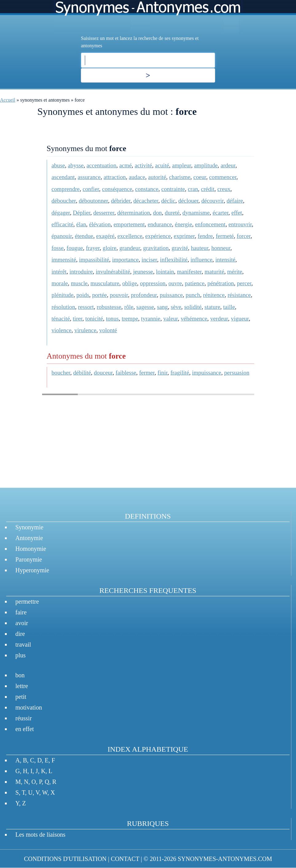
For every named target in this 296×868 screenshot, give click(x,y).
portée (100, 295)
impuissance (207, 373)
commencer (223, 177)
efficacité (63, 224)
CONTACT (125, 859)
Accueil (8, 100)
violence (62, 330)
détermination (134, 213)
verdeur (219, 319)
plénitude (63, 295)
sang (162, 307)
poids (83, 295)
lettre (22, 686)
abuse (58, 165)
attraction (115, 177)
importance (125, 260)
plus (20, 655)
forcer (244, 236)
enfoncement (210, 224)
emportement (129, 224)
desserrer (104, 213)
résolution (63, 307)
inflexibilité (174, 260)
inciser (149, 260)
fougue (75, 248)
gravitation (156, 248)
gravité (180, 248)
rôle (129, 307)
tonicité (94, 319)
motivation (29, 707)
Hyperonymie (32, 570)
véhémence (194, 319)
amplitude (206, 165)
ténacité (61, 319)
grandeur (130, 248)
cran (193, 189)
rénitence (214, 295)
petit (21, 697)
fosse (58, 248)
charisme (180, 177)
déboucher (64, 201)
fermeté (225, 236)
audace (137, 177)
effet (237, 213)
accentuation (102, 165)
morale (60, 283)
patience (195, 283)
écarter (221, 213)
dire (20, 634)
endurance (160, 224)
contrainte (173, 189)
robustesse (109, 307)
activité (143, 165)
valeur (170, 319)
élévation (100, 224)
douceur (103, 373)
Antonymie (29, 538)
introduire (81, 272)
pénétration (221, 283)
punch (193, 295)
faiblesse (126, 373)
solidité (193, 307)
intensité (225, 260)
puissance (171, 295)
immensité (64, 260)
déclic (168, 201)
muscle (79, 283)
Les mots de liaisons (40, 835)
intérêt (59, 272)
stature (212, 307)
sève (176, 307)
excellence (130, 236)
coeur (200, 177)
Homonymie (31, 549)
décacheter (146, 201)
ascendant (63, 177)
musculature (105, 283)
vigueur (240, 319)
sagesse (145, 307)
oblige (130, 283)
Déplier (82, 213)
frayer (93, 248)
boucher (61, 373)
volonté (108, 330)
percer (244, 283)
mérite (235, 272)
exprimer (184, 236)
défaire (235, 201)
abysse (76, 165)
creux (224, 189)
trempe (130, 319)
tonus (112, 319)
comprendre (66, 189)
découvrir (213, 201)
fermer (147, 373)
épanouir (62, 236)
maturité (215, 272)
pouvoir (119, 295)
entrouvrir (240, 224)
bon (20, 675)
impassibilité (94, 260)
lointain (165, 272)
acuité (162, 165)
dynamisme (196, 213)
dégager (61, 213)
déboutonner (93, 201)
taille (229, 307)
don (158, 213)
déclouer (188, 201)
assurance (89, 177)
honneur (221, 248)
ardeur (228, 165)
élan (81, 224)
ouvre (175, 283)
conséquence (117, 189)
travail (23, 644)
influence (201, 260)
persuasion (237, 373)
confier (91, 189)
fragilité (180, 373)
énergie (184, 224)
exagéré (105, 236)
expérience (158, 236)
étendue (84, 236)
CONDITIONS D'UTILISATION (65, 859)
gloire (110, 248)
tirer (78, 319)
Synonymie (29, 527)
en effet (25, 729)
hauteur (200, 248)
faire (21, 612)
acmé (125, 165)
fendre (205, 236)
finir (163, 373)
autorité (157, 177)
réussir (24, 718)
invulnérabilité (113, 272)
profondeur (144, 295)
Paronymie (29, 559)
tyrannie (151, 319)
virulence (85, 330)
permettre (27, 601)
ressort (86, 307)
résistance (239, 295)
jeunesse (143, 272)
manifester (189, 272)
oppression (153, 283)
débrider (121, 201)
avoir (22, 623)
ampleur (182, 165)
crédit (208, 189)
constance (147, 189)
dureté (172, 213)
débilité (82, 373)
